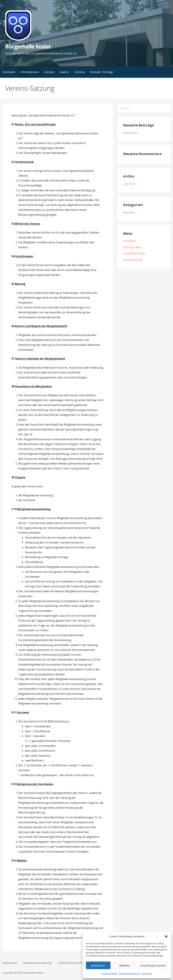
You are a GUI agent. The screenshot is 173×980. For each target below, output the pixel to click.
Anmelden (129, 241)
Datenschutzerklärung (129, 973)
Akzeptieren (98, 965)
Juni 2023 (129, 184)
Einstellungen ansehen (153, 965)
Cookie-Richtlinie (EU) (71, 963)
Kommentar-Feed (134, 254)
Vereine (49, 72)
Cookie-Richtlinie (109, 973)
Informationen (30, 72)
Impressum (147, 973)
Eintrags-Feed (132, 247)
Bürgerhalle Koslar (28, 46)
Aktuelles (129, 213)
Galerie (64, 72)
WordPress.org (133, 260)
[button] (166, 936)
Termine (79, 72)
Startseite (9, 72)
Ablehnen (124, 965)
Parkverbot (130, 133)
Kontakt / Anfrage (102, 72)
